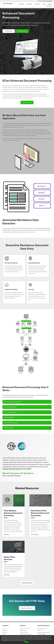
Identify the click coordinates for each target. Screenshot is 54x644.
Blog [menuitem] (44, 4)
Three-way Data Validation (10, 412)
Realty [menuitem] (4, 634)
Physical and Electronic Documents (13, 402)
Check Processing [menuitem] (24, 632)
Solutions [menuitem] (22, 4)
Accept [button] (26, 642)
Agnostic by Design (9, 428)
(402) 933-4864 (48, 1)
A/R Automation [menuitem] (23, 631)
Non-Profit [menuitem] (5, 632)
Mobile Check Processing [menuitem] (25, 634)
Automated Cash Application (11, 423)
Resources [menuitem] (38, 4)
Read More (7, 534)
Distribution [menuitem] (5, 631)
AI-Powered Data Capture (10, 407)
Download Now (35, 534)
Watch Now (7, 575)
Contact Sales (9, 31)
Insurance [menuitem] (5, 629)
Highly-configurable (9, 417)
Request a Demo (22, 31)
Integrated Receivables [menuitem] (25, 629)
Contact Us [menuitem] (49, 6)
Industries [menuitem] (29, 4)
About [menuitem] (50, 4)
